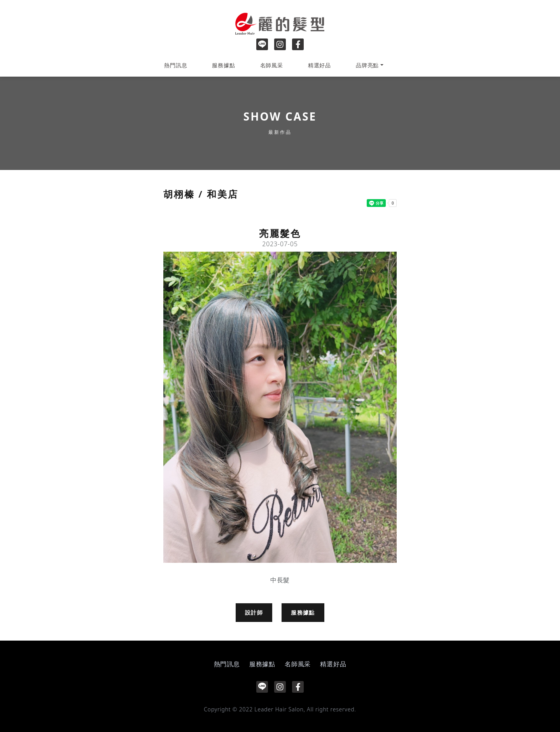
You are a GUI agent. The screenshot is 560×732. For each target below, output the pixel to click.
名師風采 (272, 65)
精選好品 (319, 65)
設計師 (254, 612)
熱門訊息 (176, 65)
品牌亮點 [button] (367, 65)
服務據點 (223, 65)
